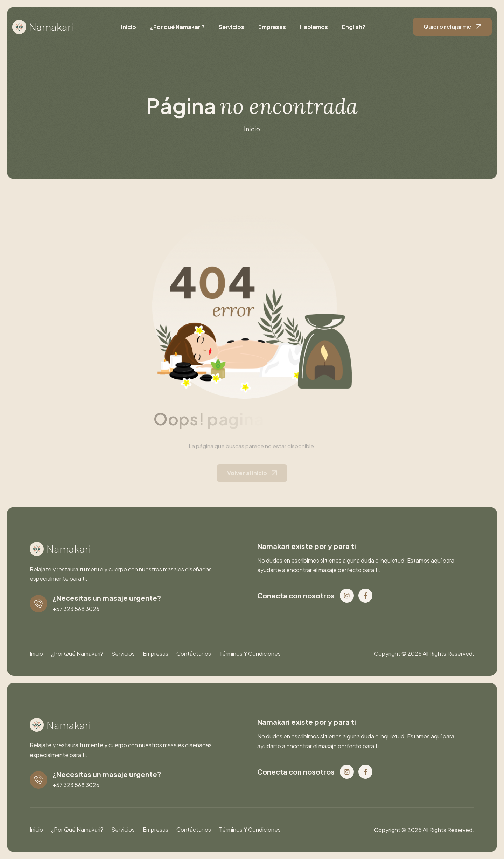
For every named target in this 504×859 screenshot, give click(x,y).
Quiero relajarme (447, 26)
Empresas (272, 27)
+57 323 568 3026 (76, 609)
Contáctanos (194, 654)
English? (354, 27)
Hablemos (314, 27)
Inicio (129, 27)
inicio (252, 129)
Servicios (232, 27)
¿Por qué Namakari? (177, 27)
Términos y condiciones (250, 654)
